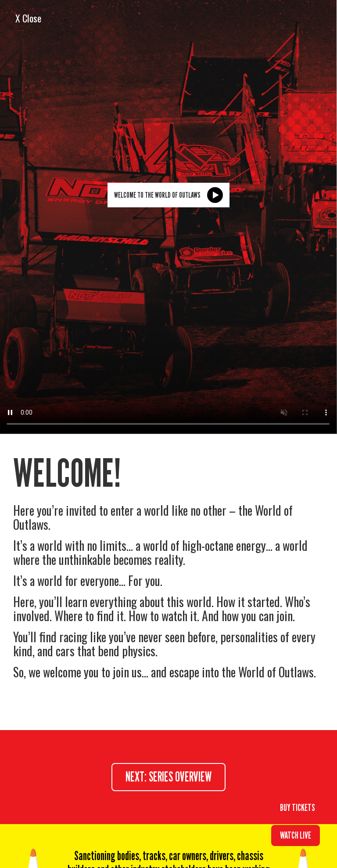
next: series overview (168, 777)
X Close (28, 18)
